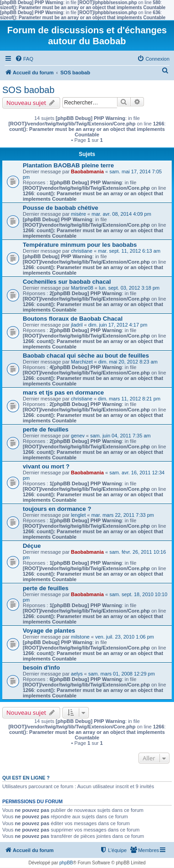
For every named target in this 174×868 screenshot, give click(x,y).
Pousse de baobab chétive (61, 208)
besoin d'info (41, 668)
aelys (77, 674)
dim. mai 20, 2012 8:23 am (128, 362)
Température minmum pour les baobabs (80, 245)
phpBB (66, 863)
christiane (82, 251)
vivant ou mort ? (46, 466)
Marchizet (82, 362)
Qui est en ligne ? (26, 778)
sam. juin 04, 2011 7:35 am (120, 436)
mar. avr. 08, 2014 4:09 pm (121, 214)
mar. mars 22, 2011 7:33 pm (123, 515)
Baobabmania (87, 172)
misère (79, 214)
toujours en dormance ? (57, 509)
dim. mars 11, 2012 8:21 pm (129, 399)
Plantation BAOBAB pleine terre (68, 165)
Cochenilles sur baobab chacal (67, 282)
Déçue (32, 546)
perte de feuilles (46, 429)
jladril (77, 325)
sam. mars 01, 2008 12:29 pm (122, 674)
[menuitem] (24, 59)
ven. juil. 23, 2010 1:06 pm (125, 637)
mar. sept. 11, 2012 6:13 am (129, 251)
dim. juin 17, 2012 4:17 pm (118, 325)
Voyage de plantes (49, 631)
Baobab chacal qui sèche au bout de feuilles (86, 356)
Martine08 (82, 288)
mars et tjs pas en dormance (63, 392)
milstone (80, 637)
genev (78, 436)
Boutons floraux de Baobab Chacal (73, 319)
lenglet (78, 515)
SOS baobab (28, 90)
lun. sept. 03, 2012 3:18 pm (129, 288)
